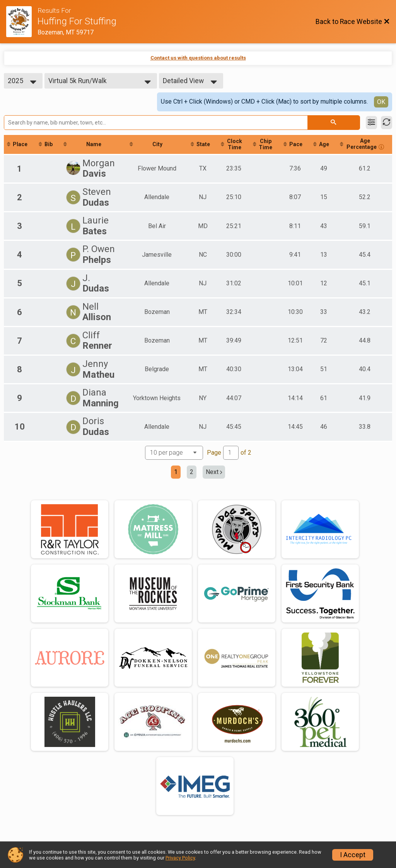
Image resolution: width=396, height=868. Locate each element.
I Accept (353, 855)
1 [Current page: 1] (176, 472)
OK (381, 102)
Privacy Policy (180, 858)
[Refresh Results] (387, 123)
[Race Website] (22, 22)
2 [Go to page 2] (192, 472)
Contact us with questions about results (198, 58)
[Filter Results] (371, 123)
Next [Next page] (214, 472)
